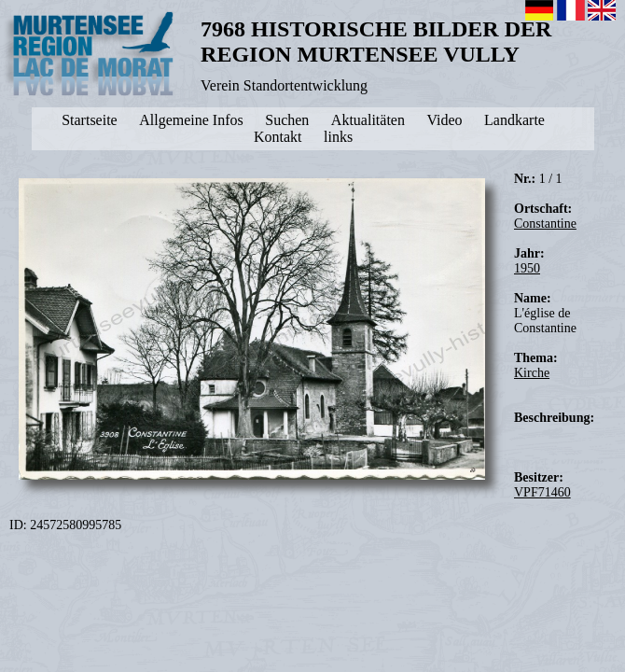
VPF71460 (542, 492)
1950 (527, 268)
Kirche (532, 373)
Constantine (545, 224)
